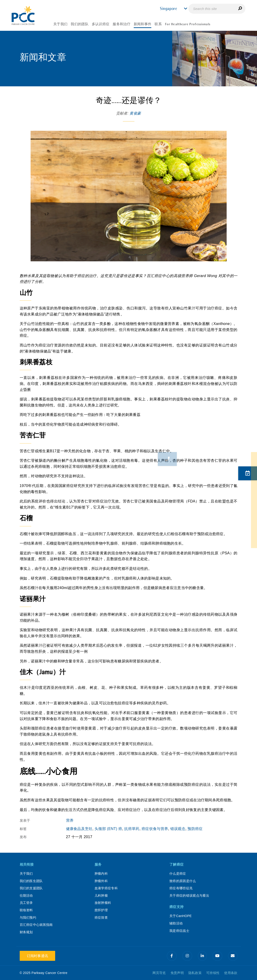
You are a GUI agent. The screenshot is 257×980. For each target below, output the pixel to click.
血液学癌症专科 (106, 888)
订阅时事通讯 (38, 956)
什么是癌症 (178, 874)
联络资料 (26, 910)
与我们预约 (28, 918)
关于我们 (26, 874)
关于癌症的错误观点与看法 (189, 896)
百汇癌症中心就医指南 (36, 925)
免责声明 (177, 973)
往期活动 (26, 896)
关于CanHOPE (181, 916)
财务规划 (26, 932)
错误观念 (178, 829)
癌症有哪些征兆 (181, 888)
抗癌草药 (132, 829)
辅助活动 (176, 923)
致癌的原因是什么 (183, 881)
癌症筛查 (101, 918)
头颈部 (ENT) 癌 (108, 829)
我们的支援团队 (31, 888)
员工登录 (26, 903)
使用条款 (231, 973)
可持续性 (213, 973)
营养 (70, 820)
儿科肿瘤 (101, 896)
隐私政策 (195, 973)
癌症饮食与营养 (155, 829)
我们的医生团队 (31, 881)
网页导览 (159, 973)
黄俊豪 (135, 113)
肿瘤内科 (101, 874)
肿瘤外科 (101, 881)
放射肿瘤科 (103, 903)
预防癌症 (195, 829)
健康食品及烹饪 (79, 829)
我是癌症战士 (179, 931)
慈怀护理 (101, 910)
